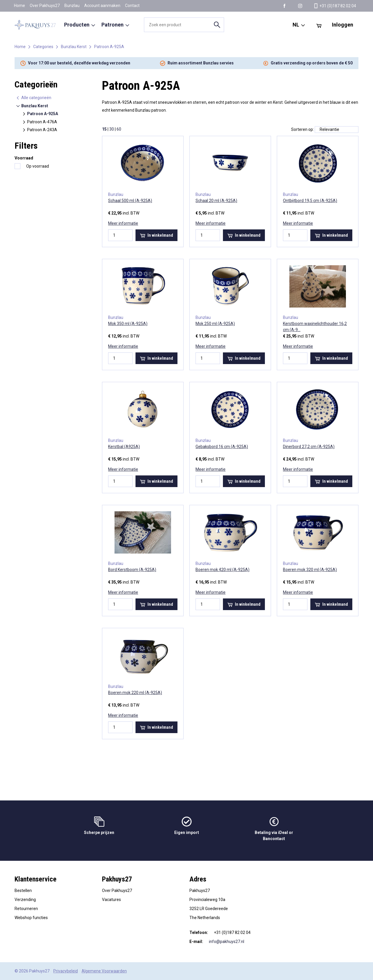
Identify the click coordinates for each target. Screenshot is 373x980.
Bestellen (23, 891)
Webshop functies (31, 918)
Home (20, 6)
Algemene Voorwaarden (104, 971)
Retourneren (26, 909)
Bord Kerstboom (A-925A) (132, 570)
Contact (132, 6)
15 (104, 129)
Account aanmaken (102, 6)
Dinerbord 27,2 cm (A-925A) (309, 447)
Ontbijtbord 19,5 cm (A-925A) (310, 201)
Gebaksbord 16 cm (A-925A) (222, 447)
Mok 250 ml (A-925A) (215, 324)
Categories (43, 47)
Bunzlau (72, 6)
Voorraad (24, 158)
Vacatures (111, 900)
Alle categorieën (34, 98)
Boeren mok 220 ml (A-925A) (135, 693)
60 (119, 129)
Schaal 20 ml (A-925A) (216, 201)
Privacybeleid (66, 971)
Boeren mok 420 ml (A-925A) (222, 570)
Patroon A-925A (109, 47)
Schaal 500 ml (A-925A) (130, 201)
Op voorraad (38, 166)
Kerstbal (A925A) (124, 447)
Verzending (25, 900)
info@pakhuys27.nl (227, 942)
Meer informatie (123, 223)
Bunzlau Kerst (74, 47)
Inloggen (343, 25)
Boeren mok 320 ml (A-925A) (310, 570)
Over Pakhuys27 (45, 6)
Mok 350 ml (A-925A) (128, 324)
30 (112, 129)
